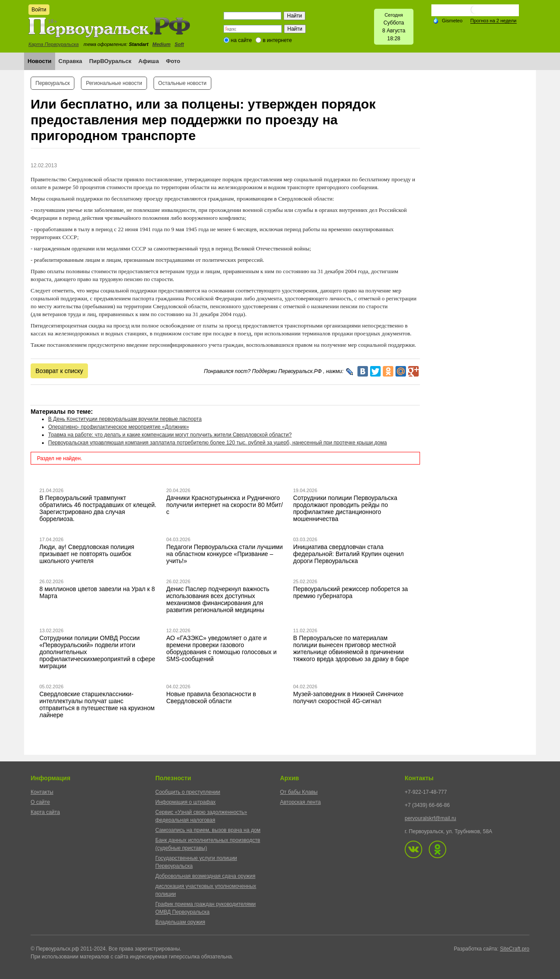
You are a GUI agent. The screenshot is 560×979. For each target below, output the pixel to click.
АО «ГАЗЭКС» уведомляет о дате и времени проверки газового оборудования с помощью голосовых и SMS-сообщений (221, 648)
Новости (40, 61)
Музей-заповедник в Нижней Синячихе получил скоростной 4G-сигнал (348, 697)
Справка (70, 61)
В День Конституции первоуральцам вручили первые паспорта (125, 419)
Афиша (149, 61)
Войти (39, 10)
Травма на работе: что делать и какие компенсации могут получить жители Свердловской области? (170, 435)
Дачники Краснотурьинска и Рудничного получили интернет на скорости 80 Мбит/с (224, 505)
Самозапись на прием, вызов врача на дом (208, 830)
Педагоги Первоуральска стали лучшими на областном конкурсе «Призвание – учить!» (224, 554)
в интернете (277, 40)
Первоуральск (52, 83)
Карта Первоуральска (54, 44)
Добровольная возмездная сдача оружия (205, 876)
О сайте (40, 802)
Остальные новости (182, 83)
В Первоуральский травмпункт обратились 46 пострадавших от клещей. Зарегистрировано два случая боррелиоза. (98, 508)
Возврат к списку (59, 371)
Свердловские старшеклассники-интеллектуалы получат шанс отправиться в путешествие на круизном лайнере (97, 704)
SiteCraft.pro (515, 949)
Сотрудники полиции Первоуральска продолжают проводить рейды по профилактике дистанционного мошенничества (345, 508)
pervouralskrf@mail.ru (430, 818)
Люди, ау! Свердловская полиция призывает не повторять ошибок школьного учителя (87, 554)
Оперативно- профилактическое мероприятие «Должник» (119, 427)
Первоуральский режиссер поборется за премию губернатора (350, 592)
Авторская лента (300, 802)
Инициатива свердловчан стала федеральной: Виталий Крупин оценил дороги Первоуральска (348, 554)
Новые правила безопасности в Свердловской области (211, 697)
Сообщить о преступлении (188, 792)
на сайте (241, 40)
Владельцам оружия (180, 922)
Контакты (42, 792)
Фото (173, 61)
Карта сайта (45, 812)
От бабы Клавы (299, 792)
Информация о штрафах (185, 802)
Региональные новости (114, 83)
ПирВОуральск (110, 61)
